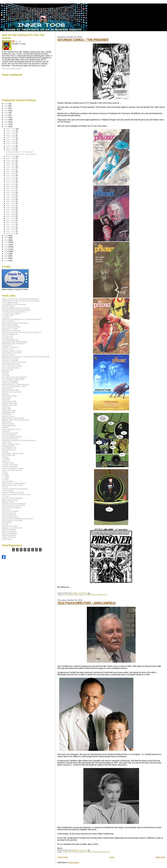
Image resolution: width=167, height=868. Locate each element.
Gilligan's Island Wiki (9, 405)
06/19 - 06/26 (11, 186)
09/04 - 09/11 (11, 165)
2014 (6, 238)
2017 (6, 124)
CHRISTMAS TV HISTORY (12, 353)
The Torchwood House (10, 517)
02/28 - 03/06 (11, 216)
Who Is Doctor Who (9, 515)
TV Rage (5, 474)
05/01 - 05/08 (11, 199)
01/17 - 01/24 (11, 229)
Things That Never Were (11, 444)
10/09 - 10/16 (11, 156)
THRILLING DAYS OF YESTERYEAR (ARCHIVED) (21, 301)
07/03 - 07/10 (11, 182)
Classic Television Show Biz (12, 470)
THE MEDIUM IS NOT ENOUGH (14, 305)
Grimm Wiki (6, 407)
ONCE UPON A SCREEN (11, 327)
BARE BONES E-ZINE (10, 359)
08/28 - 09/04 (11, 167)
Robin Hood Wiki (8, 424)
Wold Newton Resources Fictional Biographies (19, 440)
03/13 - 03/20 (11, 212)
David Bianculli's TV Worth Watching (15, 385)
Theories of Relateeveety (94, 852)
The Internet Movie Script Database (15, 489)
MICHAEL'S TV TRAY (10, 329)
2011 (6, 245)
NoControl (6, 372)
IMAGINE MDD (7, 338)
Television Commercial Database (14, 504)
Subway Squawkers (9, 535)
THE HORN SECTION (10, 340)
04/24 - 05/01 (11, 201)
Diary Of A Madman (9, 435)
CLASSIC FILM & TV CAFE (12, 351)
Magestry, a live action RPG (12, 528)
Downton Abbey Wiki (9, 403)
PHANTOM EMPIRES (10, 325)
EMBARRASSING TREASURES (14, 344)
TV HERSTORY (8, 316)
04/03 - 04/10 (11, 208)
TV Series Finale (8, 463)
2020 (6, 117)
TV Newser (6, 431)
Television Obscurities (10, 467)
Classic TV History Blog (10, 390)
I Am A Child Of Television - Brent (14, 386)
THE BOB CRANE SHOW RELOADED (16, 310)
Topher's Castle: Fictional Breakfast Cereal (17, 519)
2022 (6, 113)
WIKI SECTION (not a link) (12, 392)
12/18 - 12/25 (11, 131)
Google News (7, 539)
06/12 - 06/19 (11, 188)
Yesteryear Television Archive (13, 468)
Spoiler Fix (6, 461)
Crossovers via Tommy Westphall (14, 362)
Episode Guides (8, 370)
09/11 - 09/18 (11, 163)
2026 (6, 104)
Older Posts (160, 857)
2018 (6, 122)
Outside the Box (102, 595)
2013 (6, 240)
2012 (6, 242)
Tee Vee (5, 487)
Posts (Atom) (74, 862)
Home (112, 857)
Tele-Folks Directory (79, 852)
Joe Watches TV (8, 388)
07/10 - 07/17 (11, 180)
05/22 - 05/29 (11, 195)
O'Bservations (91, 595)
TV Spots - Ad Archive (10, 465)
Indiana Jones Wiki (9, 411)
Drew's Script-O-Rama (10, 500)
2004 (6, 261)
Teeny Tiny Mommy (9, 530)
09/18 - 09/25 (11, 161)
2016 (6, 126)
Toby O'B (18, 41)
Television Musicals (9, 513)
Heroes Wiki (6, 409)
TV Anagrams (7, 522)
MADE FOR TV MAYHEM (11, 331)
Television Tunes (8, 502)
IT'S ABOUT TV (8, 336)
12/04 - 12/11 (11, 135)
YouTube (5, 373)
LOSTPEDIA (6, 414)
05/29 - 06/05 (11, 193)
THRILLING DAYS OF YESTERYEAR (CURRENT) (20, 299)
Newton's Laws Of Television (12, 498)
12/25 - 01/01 (11, 129)
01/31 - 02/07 (11, 225)
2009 (6, 249)
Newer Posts (63, 857)
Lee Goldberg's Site (9, 448)
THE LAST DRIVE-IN (10, 334)
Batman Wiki (6, 398)
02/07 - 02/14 (11, 223)
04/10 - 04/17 (11, 205)
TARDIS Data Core (9, 426)
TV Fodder (6, 459)
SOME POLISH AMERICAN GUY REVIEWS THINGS (21, 319)
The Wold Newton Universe (12, 437)
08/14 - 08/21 (11, 171)
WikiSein (5, 427)
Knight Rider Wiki (8, 413)
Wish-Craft (106, 852)
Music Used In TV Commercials (13, 506)
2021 (6, 115)
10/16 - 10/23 (11, 150)
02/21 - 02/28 (11, 218)
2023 (6, 111)
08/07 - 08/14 (11, 173)
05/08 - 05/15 (11, 197)
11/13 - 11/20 (11, 141)
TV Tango (5, 478)
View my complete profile (11, 68)
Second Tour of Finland (10, 511)
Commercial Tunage (9, 396)
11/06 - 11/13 (11, 144)
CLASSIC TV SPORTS (10, 347)
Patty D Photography (9, 534)
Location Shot (67, 852)
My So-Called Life (80, 595)
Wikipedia (5, 394)
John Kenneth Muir (9, 450)
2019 (6, 120)
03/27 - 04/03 (11, 210)
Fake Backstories (8, 446)
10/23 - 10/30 (11, 148)
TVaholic (5, 452)
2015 (6, 236)
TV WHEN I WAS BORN (11, 314)
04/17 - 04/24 (11, 203)
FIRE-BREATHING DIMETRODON (15, 342)
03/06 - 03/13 (11, 214)
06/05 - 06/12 (11, 191)
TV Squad (6, 375)
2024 (6, 108)
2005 (6, 258)
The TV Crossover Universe (12, 366)
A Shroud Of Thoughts (10, 381)
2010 (6, 247)
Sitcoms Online (7, 481)
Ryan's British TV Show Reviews (14, 483)
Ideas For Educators (9, 532)
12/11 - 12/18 (11, 133)
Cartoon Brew (7, 442)
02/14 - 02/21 (11, 220)
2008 (6, 251)
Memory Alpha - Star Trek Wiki (13, 418)
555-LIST (5, 524)
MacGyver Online (8, 416)
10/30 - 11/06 (11, 146)
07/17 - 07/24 (11, 178)
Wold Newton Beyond (10, 439)
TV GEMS (6, 318)
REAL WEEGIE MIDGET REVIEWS (15, 323)
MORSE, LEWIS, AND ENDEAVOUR (15, 420)
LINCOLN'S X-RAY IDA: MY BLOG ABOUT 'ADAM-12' (22, 332)
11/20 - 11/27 (11, 139)
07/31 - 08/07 (11, 176)
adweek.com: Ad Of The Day (12, 485)
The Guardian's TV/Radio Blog (13, 379)
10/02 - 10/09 (11, 158)
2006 (6, 256)
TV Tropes (6, 476)
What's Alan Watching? (10, 383)
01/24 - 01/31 (11, 227)
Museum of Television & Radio (13, 493)
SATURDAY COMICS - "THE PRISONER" (83, 40)
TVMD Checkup (8, 491)
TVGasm (5, 457)
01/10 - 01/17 (11, 231)
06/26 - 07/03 (11, 184)
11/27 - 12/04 (11, 137)
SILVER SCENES (8, 321)
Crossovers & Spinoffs (10, 360)
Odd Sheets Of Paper (10, 526)
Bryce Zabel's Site (8, 455)
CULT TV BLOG (8, 349)
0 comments (83, 593)
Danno (71, 595)
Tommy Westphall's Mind (11, 364)
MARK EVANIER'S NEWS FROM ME (16, 308)
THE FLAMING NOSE (10, 303)
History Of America (9, 537)
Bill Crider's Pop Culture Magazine (14, 377)
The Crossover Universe (11, 368)
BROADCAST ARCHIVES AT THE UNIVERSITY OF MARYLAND (26, 357)
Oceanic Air (6, 509)
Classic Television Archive (11, 429)
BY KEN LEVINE (8, 306)
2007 (6, 254)
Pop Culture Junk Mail (10, 433)
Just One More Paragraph (11, 507)
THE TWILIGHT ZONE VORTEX (14, 312)
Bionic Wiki (6, 399)
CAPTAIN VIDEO (8, 355)
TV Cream (6, 496)
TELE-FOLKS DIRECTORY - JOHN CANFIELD (87, 603)
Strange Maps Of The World (12, 521)
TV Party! (5, 480)
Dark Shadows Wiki (9, 401)
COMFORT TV (7, 346)
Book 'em (66, 595)
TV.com (5, 472)
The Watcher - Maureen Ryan (13, 453)
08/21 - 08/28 (11, 169)
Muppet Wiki (6, 422)
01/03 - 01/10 (11, 233)
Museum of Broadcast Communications (16, 494)
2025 (6, 106)
